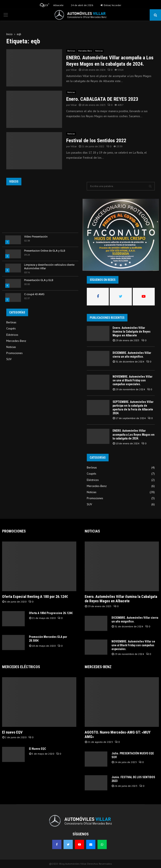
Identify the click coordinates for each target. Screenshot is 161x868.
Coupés (11, 328)
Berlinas (71, 51)
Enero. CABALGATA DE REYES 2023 (102, 99)
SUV (9, 359)
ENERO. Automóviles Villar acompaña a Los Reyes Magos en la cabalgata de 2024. (134, 434)
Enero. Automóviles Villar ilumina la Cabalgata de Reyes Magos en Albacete (132, 332)
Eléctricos (12, 335)
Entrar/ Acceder (111, 5)
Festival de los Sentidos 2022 (96, 141)
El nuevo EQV (12, 732)
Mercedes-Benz (85, 51)
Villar (74, 70)
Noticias (99, 51)
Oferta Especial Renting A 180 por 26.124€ (35, 597)
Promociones (14, 353)
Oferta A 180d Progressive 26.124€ (51, 613)
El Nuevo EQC (37, 749)
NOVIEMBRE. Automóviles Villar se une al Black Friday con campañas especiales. (132, 380)
